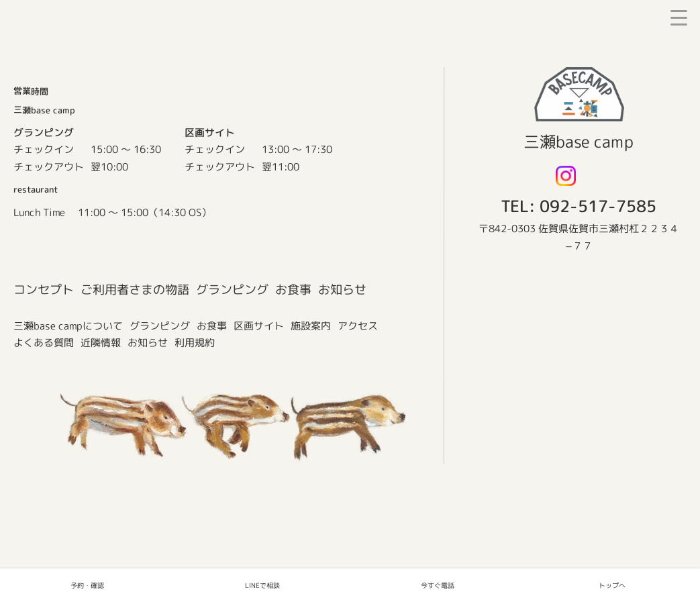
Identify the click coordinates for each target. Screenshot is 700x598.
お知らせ (342, 290)
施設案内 (311, 326)
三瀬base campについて (68, 326)
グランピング (232, 289)
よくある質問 (44, 343)
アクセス (358, 326)
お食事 (293, 290)
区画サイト (259, 326)
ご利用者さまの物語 (135, 289)
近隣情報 (101, 343)
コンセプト (44, 289)
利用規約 (195, 343)
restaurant (36, 189)
